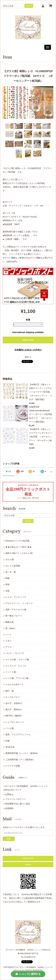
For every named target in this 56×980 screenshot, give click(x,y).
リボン (9, 641)
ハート (9, 635)
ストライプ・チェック (16, 666)
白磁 (7, 741)
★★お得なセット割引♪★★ (18, 547)
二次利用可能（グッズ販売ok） (20, 760)
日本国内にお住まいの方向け (28, 350)
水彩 (7, 591)
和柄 (7, 578)
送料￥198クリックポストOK (19, 553)
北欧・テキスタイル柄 (16, 609)
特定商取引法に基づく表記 (18, 804)
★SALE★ (10, 747)
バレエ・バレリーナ (15, 653)
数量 (28, 320)
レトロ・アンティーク (16, 597)
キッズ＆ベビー (13, 697)
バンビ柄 (10, 728)
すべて (9, 471)
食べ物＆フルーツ (14, 616)
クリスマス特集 (13, 766)
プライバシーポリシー (16, 799)
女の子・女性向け (14, 703)
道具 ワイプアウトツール (18, 735)
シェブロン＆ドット (15, 722)
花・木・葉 (11, 572)
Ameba (28, 865)
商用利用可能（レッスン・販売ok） (22, 753)
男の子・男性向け (14, 709)
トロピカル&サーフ (14, 684)
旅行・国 (10, 691)
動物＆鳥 (10, 622)
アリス (9, 647)
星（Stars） (11, 628)
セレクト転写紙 (13, 566)
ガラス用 (10, 560)
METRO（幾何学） (14, 716)
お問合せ (9, 794)
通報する (28, 357)
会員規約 (9, 808)
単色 (7, 584)
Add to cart (28, 340)
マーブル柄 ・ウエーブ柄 (17, 660)
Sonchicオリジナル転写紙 (17, 541)
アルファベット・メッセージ (19, 603)
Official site (28, 858)
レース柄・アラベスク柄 (17, 678)
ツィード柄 (11, 672)
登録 (9, 839)
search (29, 6)
